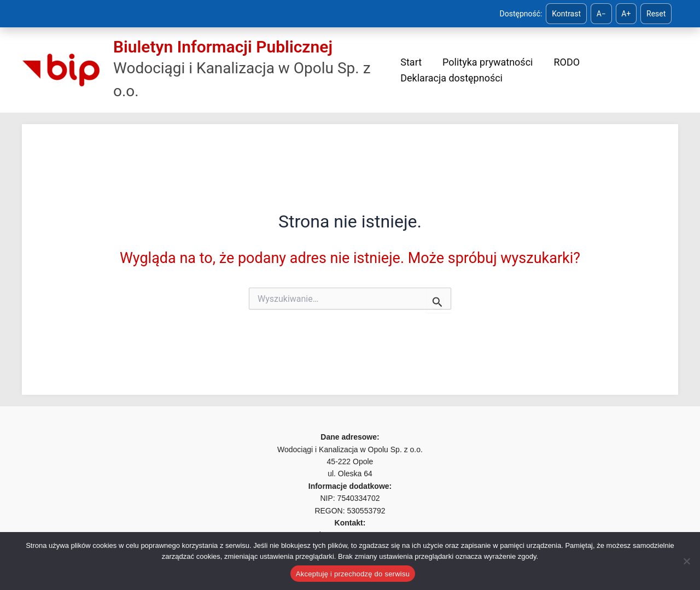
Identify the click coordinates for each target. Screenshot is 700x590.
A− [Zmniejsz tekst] (601, 14)
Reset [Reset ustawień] (656, 14)
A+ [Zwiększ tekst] (626, 14)
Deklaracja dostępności (451, 78)
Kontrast (566, 14)
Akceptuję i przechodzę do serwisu (353, 574)
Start (411, 62)
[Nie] (686, 561)
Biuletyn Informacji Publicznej (223, 47)
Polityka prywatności (482, 62)
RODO (556, 62)
